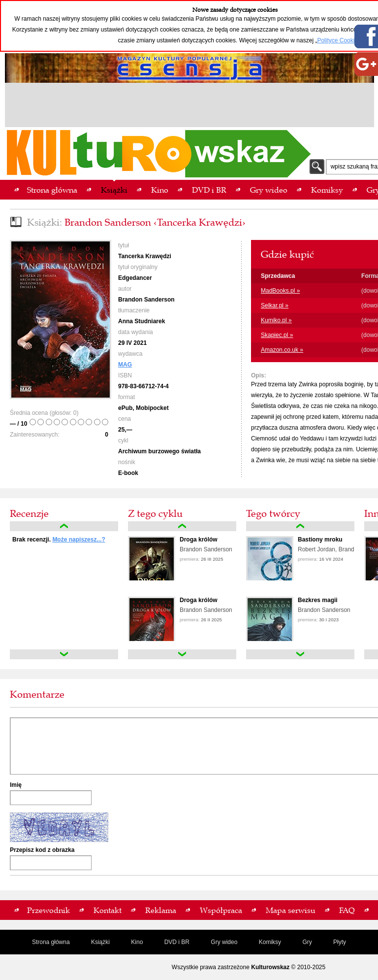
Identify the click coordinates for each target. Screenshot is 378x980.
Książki (100, 942)
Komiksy (270, 942)
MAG (125, 365)
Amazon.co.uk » (282, 350)
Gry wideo (224, 942)
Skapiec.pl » (277, 335)
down (64, 654)
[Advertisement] (189, 106)
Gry (307, 942)
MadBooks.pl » (280, 291)
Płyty (340, 942)
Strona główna (51, 942)
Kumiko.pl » (276, 320)
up (64, 526)
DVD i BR (177, 942)
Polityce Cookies (339, 40)
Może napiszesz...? (79, 540)
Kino (137, 942)
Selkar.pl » (275, 305)
